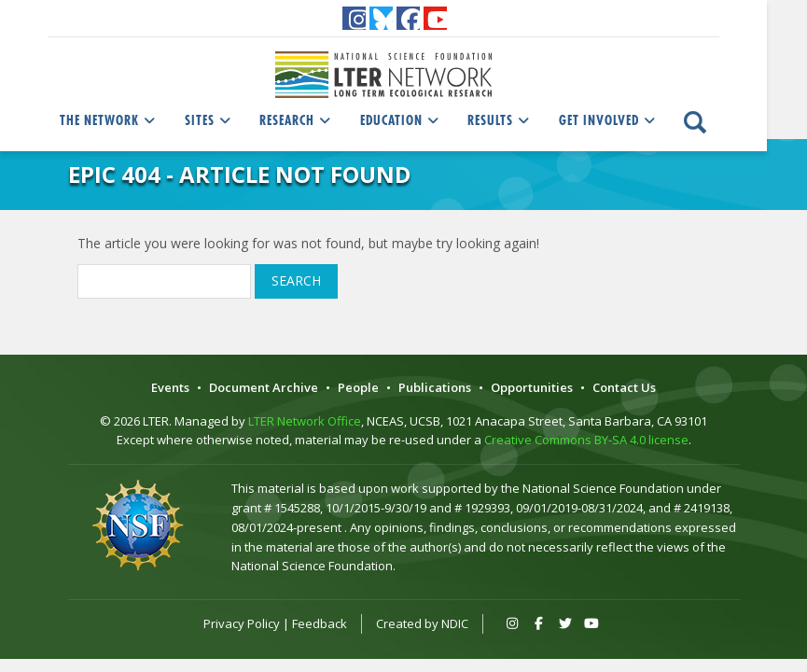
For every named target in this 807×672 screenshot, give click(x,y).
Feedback (320, 623)
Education (401, 120)
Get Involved (609, 120)
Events (170, 387)
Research (297, 120)
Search (296, 280)
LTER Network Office (305, 421)
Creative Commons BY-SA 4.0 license (586, 440)
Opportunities (532, 387)
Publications (435, 387)
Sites (209, 120)
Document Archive (264, 387)
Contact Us (624, 387)
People (358, 387)
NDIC (455, 623)
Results (500, 120)
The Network (109, 120)
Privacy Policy (242, 623)
